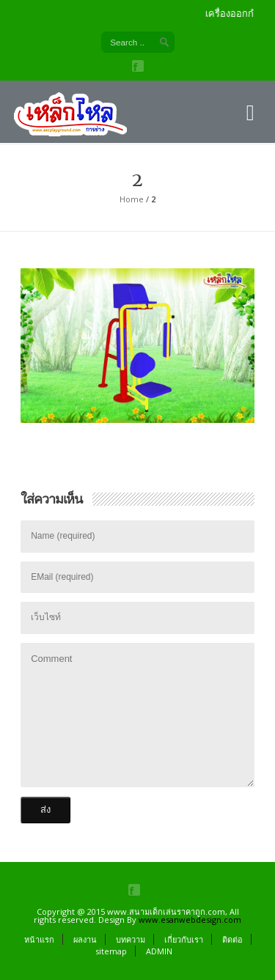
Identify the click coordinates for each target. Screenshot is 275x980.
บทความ (131, 939)
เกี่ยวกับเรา (184, 939)
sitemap (111, 951)
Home (132, 199)
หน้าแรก (39, 939)
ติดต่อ (232, 939)
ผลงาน (85, 939)
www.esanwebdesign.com (190, 920)
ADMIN (159, 951)
